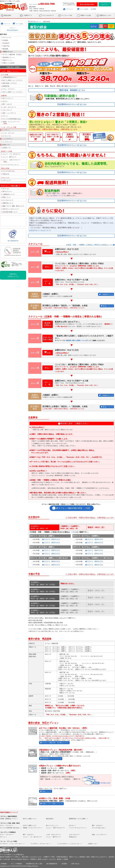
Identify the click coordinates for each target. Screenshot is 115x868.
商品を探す (8, 15)
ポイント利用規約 (16, 864)
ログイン (105, 4)
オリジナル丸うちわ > (99, 828)
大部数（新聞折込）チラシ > (9, 819)
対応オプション (8, 52)
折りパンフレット (8, 98)
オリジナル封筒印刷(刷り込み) (12, 119)
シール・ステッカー (9, 133)
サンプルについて (8, 200)
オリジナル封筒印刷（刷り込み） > (11, 828)
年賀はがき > (73, 837)
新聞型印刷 (6, 86)
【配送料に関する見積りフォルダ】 (77, 340)
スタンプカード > (74, 835)
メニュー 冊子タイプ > (53, 837)
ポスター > (72, 825)
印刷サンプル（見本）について (52, 804)
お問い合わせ (75, 864)
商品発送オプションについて (52, 759)
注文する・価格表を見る (52, 539)
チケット (5, 116)
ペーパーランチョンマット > (78, 828)
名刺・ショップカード (9, 113)
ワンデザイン (6, 130)
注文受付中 (6, 43)
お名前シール (7, 148)
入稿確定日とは (107, 294)
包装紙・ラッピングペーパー (11, 123)
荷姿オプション (7, 60)
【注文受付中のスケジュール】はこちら (72, 104)
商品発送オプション (9, 57)
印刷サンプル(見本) (9, 63)
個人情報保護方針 (13, 241)
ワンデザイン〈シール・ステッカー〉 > (12, 844)
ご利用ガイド (27, 15)
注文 (49, 252)
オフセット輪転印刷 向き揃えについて (55, 743)
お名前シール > (93, 844)
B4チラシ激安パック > (30, 819)
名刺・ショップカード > (99, 835)
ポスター (5, 101)
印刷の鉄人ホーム (35, 22)
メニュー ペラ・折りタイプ (11, 154)
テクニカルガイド (48, 15)
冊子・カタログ (7, 104)
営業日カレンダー (105, 15)
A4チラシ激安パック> (30, 825)
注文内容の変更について (10, 212)
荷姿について (47, 791)
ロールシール (7, 136)
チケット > (3, 837)
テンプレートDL (67, 15)
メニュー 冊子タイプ (9, 157)
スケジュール (7, 38)
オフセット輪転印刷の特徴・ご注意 (74, 508)
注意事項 (5, 40)
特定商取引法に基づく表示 (34, 864)
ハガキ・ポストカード (9, 107)
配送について (7, 197)
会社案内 (64, 864)
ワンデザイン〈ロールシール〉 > (41, 844)
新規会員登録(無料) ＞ (13, 30)
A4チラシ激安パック (13, 92)
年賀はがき (6, 174)
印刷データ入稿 (86, 15)
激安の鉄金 (10, 83)
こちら (74, 532)
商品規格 (5, 49)
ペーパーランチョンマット (11, 165)
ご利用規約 (3, 864)
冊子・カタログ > (97, 825)
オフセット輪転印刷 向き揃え (12, 55)
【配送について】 (58, 195)
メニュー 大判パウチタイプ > (55, 828)
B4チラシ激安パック (13, 80)
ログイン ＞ (13, 28)
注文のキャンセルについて (11, 209)
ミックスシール (7, 142)
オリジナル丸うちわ (9, 171)
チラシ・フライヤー (9, 89)
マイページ (70, 9)
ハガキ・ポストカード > (53, 835)
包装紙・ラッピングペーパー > (32, 828)
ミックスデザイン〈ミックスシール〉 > (69, 844)
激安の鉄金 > (50, 819)
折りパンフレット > (52, 825)
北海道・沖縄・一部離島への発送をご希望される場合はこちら (89, 245)
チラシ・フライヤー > (7, 825)
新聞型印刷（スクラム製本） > (78, 819)
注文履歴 (93, 9)
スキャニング (7, 180)
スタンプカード (7, 110)
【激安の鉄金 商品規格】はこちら (72, 90)
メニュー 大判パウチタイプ (11, 161)
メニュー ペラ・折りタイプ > (32, 837)
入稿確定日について (9, 194)
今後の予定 (6, 46)
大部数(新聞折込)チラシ (10, 77)
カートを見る (84, 9)
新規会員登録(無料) (87, 4)
